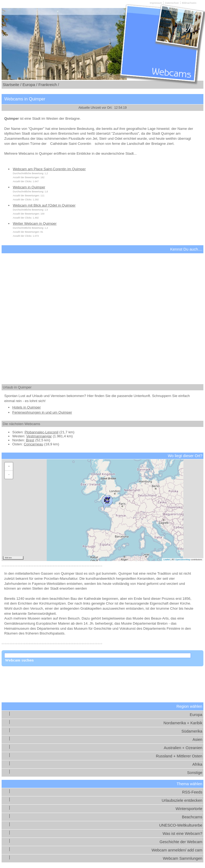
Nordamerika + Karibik (183, 723)
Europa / (30, 85)
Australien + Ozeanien (183, 748)
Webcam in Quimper (29, 187)
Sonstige (195, 773)
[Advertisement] (102, 314)
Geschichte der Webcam (181, 842)
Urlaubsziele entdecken (182, 800)
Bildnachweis (189, 3)
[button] (107, 501)
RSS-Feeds (192, 792)
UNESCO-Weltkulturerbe (181, 825)
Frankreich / (49, 85)
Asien (197, 739)
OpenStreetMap (183, 560)
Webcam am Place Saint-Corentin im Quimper (49, 169)
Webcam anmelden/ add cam (177, 850)
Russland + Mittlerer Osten (179, 756)
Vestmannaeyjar (39, 436)
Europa (196, 715)
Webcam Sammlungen (183, 858)
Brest (30, 440)
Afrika (197, 764)
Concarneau (33, 444)
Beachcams (192, 817)
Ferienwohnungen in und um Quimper (42, 412)
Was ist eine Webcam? (182, 834)
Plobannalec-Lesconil (42, 432)
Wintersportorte (189, 809)
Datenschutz (172, 3)
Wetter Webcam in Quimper (35, 223)
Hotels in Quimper (27, 407)
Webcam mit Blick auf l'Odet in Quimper (44, 205)
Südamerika (192, 731)
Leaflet (167, 560)
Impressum (156, 3)
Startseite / (12, 85)
